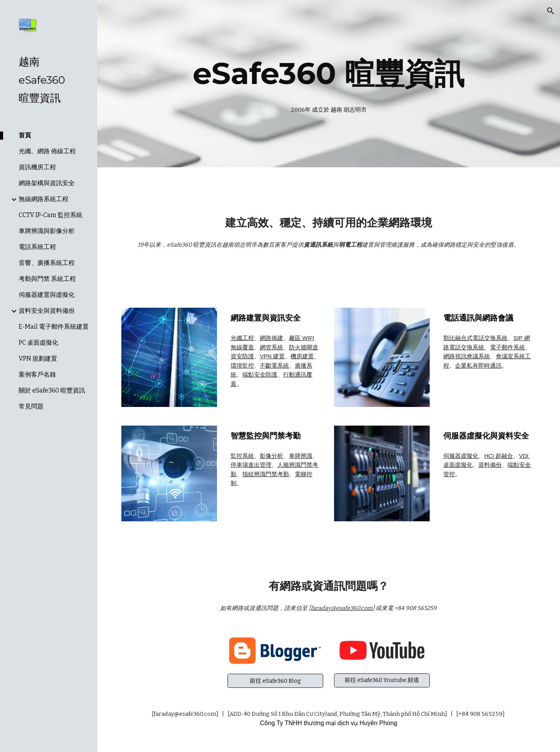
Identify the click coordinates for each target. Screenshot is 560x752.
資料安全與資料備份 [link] (47, 311)
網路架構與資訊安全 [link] (47, 183)
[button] (551, 11)
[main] (329, 74)
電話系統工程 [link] (37, 247)
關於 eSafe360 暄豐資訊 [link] (52, 390)
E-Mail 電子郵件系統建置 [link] (54, 327)
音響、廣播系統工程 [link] (47, 263)
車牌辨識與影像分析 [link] (47, 231)
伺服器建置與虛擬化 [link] (47, 295)
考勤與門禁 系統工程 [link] (47, 279)
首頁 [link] (25, 135)
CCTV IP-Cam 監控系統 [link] (51, 215)
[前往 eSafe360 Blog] (275, 681)
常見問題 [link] (31, 406)
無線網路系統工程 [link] (44, 199)
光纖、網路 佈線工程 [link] (47, 151)
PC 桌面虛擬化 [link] (38, 343)
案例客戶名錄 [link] (37, 374)
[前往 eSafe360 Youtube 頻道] (382, 680)
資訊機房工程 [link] (37, 167)
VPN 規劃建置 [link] (38, 358)
